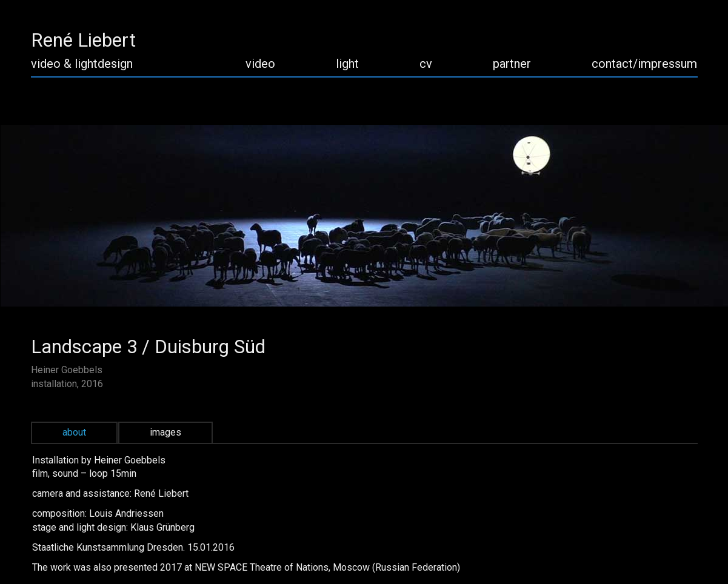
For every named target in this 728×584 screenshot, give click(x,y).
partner (512, 64)
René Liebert (83, 40)
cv (426, 64)
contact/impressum (644, 64)
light (347, 64)
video (260, 64)
